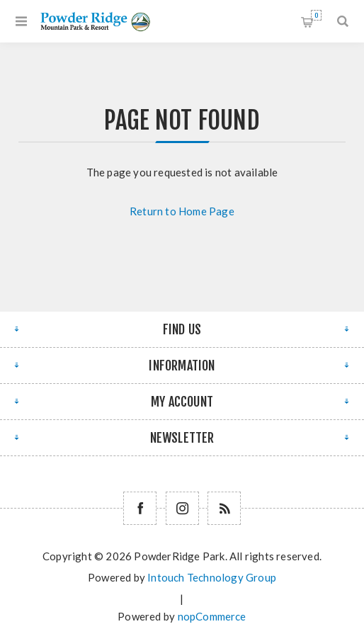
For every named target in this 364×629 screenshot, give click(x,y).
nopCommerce (212, 616)
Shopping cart (316, 15)
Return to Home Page (182, 211)
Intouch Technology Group (212, 577)
